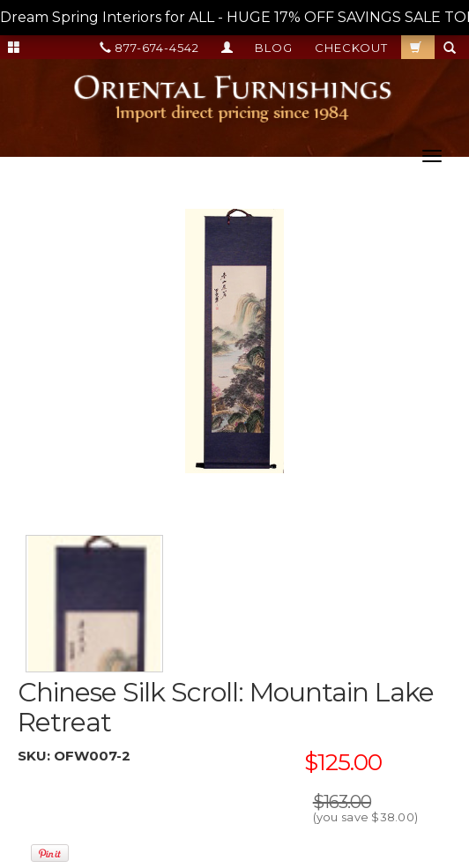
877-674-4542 (149, 48)
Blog (274, 48)
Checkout (351, 48)
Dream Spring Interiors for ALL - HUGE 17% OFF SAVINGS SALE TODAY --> (234, 18)
